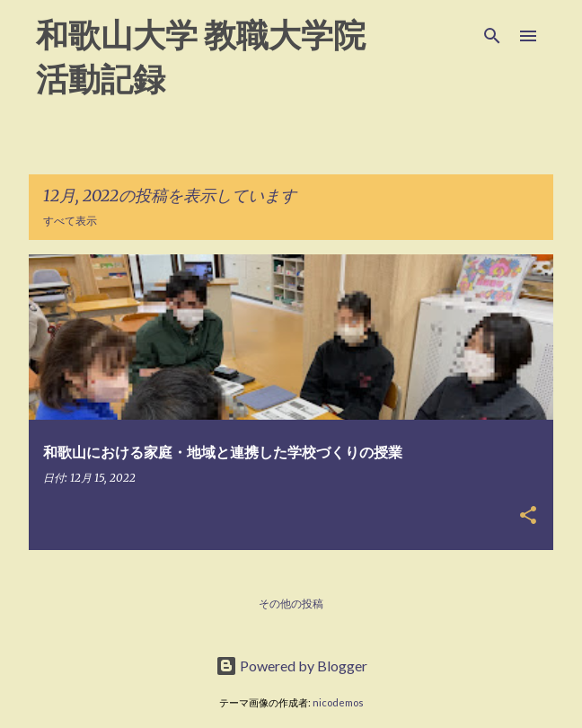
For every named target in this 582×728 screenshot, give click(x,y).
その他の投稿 (291, 604)
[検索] (492, 36)
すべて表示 (70, 221)
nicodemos (338, 702)
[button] (528, 516)
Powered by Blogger (291, 666)
